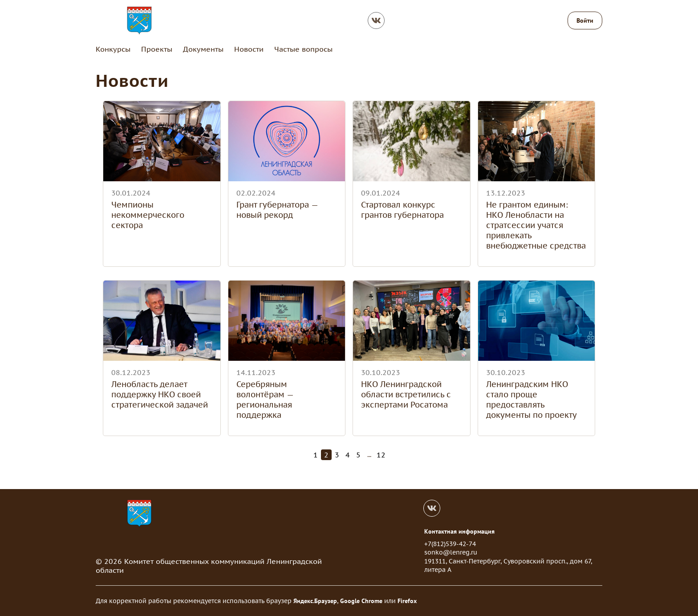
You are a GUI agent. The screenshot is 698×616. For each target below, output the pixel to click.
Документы (203, 49)
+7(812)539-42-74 (450, 544)
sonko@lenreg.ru (451, 552)
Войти (585, 20)
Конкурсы (113, 49)
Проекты (157, 49)
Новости (249, 49)
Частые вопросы (303, 49)
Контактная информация (459, 531)
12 (381, 455)
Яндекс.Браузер (315, 601)
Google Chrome (361, 601)
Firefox (407, 601)
